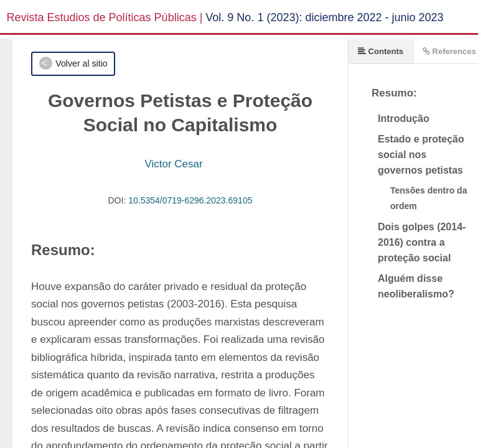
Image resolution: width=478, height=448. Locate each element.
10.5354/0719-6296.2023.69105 (190, 200)
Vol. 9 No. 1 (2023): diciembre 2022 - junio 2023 (324, 17)
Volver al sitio (81, 63)
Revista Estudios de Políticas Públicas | (105, 17)
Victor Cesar (173, 164)
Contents (381, 51)
